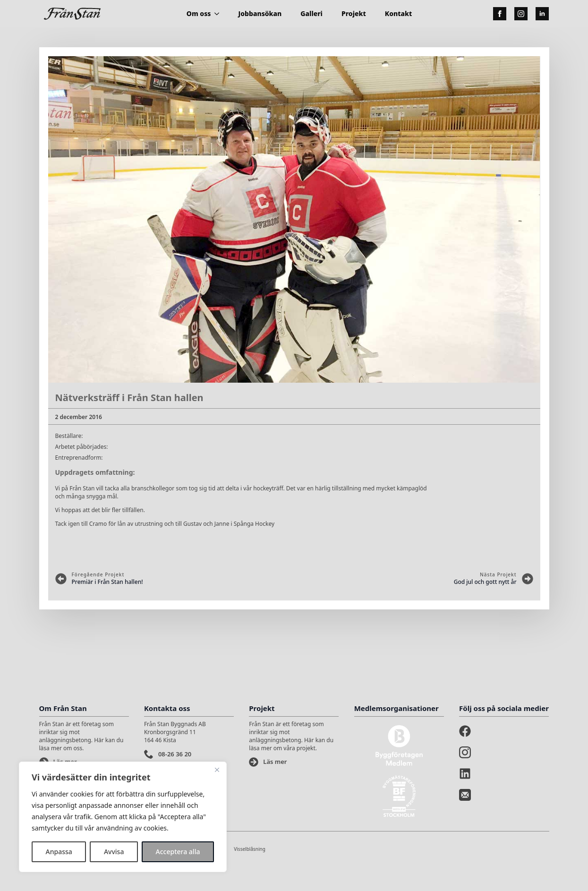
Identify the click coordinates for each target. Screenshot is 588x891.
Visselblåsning (250, 849)
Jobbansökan (260, 13)
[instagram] (521, 14)
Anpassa (59, 852)
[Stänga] (217, 770)
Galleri (311, 13)
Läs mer (275, 762)
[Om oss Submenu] (220, 14)
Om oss (199, 13)
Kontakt (398, 13)
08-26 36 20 (175, 754)
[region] (123, 817)
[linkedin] (542, 14)
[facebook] (500, 14)
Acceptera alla (178, 852)
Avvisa (114, 852)
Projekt (354, 13)
